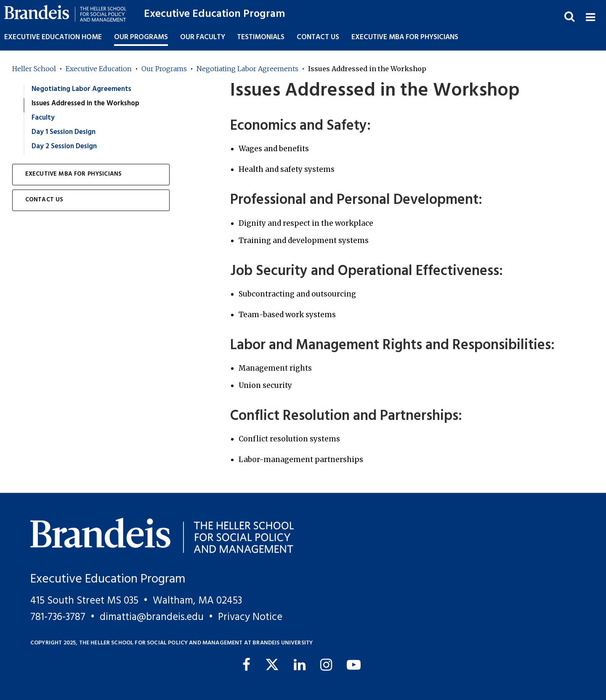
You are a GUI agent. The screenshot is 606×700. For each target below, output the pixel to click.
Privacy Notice (250, 617)
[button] (590, 16)
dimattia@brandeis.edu (152, 617)
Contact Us (318, 37)
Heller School (34, 69)
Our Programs (164, 69)
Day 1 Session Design (64, 132)
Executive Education (99, 69)
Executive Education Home (53, 37)
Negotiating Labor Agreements (247, 69)
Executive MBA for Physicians (405, 37)
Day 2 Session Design (64, 146)
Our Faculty (203, 37)
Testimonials (261, 37)
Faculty (43, 118)
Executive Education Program (214, 14)
